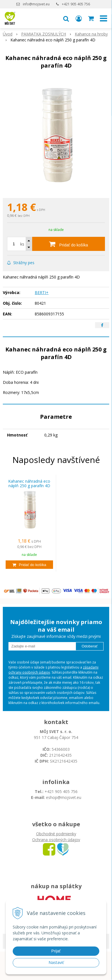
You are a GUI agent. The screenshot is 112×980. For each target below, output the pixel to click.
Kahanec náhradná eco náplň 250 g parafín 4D (29, 484)
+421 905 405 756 (76, 4)
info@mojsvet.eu (36, 4)
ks (22, 244)
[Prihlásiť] (79, 18)
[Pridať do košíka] (69, 244)
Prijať (56, 951)
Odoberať (90, 646)
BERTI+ (42, 292)
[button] (66, 18)
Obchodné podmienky (56, 834)
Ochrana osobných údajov (56, 840)
